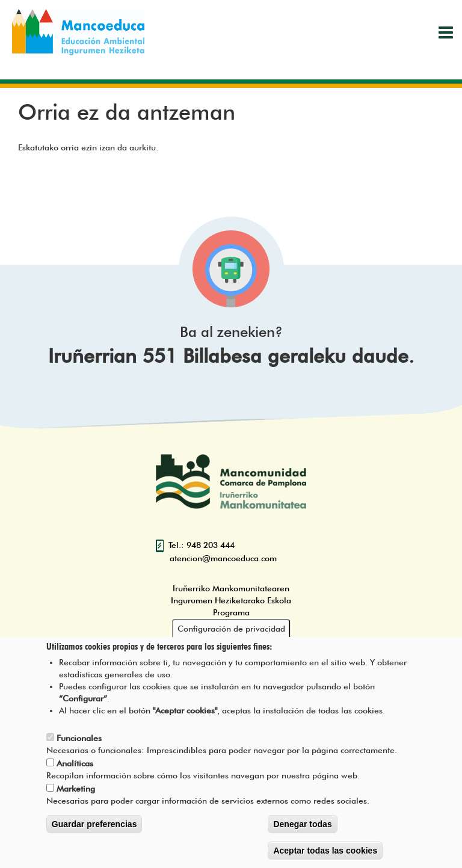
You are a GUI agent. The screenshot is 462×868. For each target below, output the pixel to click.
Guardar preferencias (94, 828)
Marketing (76, 793)
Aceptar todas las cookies (325, 855)
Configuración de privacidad (231, 633)
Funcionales (79, 742)
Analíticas (75, 768)
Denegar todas (302, 828)
